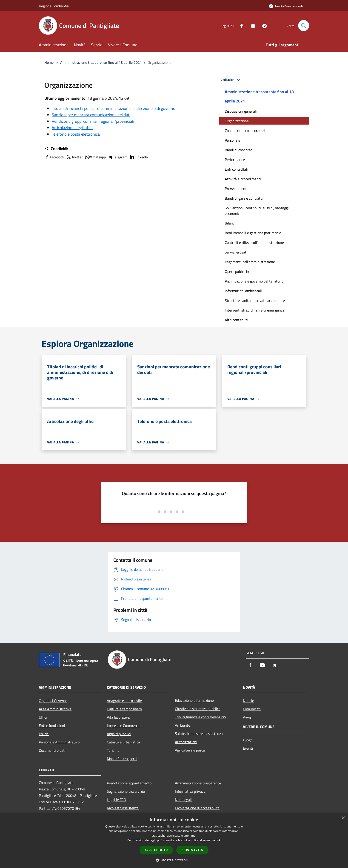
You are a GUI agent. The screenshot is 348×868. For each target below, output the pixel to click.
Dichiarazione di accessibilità (197, 808)
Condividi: (56, 149)
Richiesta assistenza (123, 808)
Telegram (117, 157)
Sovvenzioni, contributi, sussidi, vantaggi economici (257, 211)
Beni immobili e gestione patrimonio (253, 233)
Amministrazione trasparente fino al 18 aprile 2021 (101, 62)
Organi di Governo (53, 701)
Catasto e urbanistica (123, 742)
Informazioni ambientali (243, 291)
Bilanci (230, 223)
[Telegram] (263, 25)
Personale (232, 140)
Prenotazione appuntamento (129, 783)
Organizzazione (237, 121)
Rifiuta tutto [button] (193, 850)
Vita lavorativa (118, 717)
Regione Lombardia (54, 6)
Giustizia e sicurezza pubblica (198, 709)
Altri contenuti (236, 320)
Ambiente (183, 725)
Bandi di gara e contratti (244, 198)
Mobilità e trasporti (122, 759)
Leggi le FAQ (117, 800)
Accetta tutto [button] (156, 850)
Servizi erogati (236, 252)
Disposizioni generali (241, 111)
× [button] (343, 818)
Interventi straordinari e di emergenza (255, 310)
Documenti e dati (52, 750)
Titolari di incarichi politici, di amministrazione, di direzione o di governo (114, 108)
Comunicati (252, 709)
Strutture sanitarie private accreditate (255, 300)
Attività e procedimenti (243, 179)
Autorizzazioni (186, 742)
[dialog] (174, 840)
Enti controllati (237, 169)
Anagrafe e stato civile (124, 701)
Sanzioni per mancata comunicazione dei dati (91, 115)
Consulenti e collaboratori (245, 131)
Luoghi (248, 740)
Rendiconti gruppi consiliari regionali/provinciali (93, 121)
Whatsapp (95, 157)
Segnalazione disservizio (126, 791)
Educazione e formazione (194, 700)
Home (49, 62)
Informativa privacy (190, 791)
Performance (235, 160)
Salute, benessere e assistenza (199, 734)
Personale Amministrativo (59, 742)
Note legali (183, 800)
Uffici (43, 717)
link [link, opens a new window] (218, 840)
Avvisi (248, 717)
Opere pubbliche (237, 271)
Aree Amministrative (55, 709)
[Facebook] (240, 25)
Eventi (248, 748)
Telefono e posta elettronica (76, 134)
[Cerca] (304, 26)
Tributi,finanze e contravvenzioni (201, 717)
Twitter (74, 157)
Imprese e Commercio (124, 725)
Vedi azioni (231, 80)
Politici (44, 734)
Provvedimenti (236, 189)
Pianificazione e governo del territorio (254, 281)
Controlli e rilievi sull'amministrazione (254, 242)
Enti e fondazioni (52, 725)
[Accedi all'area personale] (286, 6)
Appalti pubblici (119, 734)
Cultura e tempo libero (124, 709)
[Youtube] (251, 25)
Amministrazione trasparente (198, 783)
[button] (174, 860)
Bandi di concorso (238, 150)
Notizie (248, 701)
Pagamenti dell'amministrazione (250, 262)
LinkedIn (139, 157)
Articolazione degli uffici (73, 128)
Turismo (113, 750)
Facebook (54, 157)
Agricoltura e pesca (190, 750)
